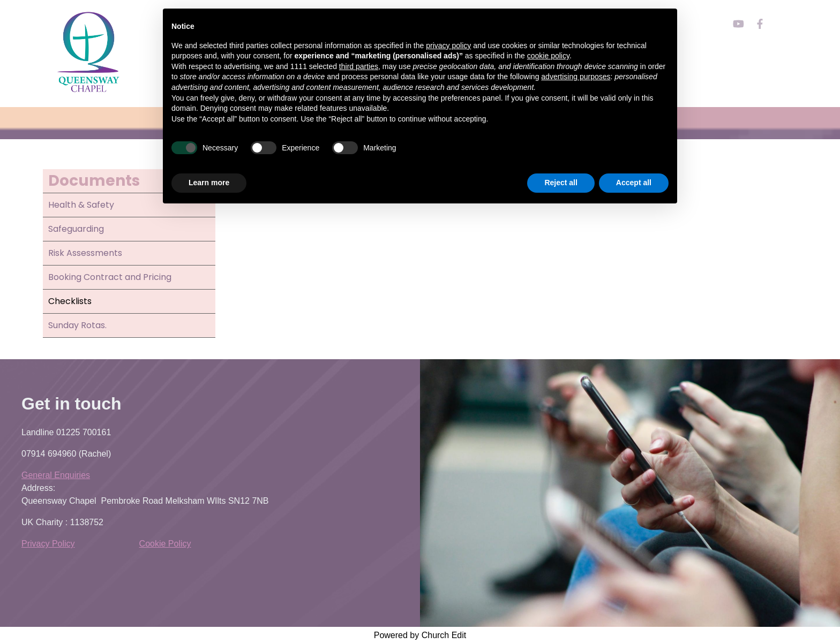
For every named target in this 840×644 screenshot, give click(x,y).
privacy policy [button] (448, 46)
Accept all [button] (634, 183)
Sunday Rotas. (77, 325)
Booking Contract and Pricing (110, 277)
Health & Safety (81, 205)
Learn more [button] (209, 183)
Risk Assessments (85, 253)
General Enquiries (56, 475)
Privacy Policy (48, 544)
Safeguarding (76, 229)
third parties (359, 66)
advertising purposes (576, 77)
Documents (94, 181)
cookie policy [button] (548, 56)
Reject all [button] (561, 183)
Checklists (70, 301)
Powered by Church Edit (420, 635)
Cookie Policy (165, 544)
